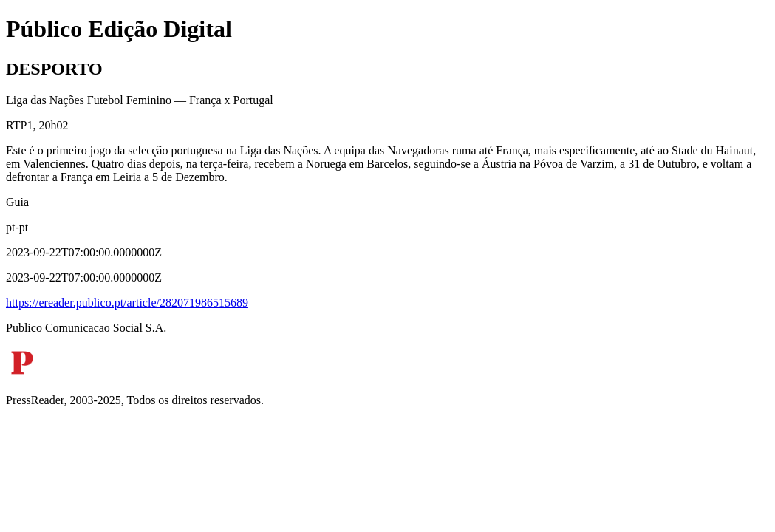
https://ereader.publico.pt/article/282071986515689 (127, 303)
